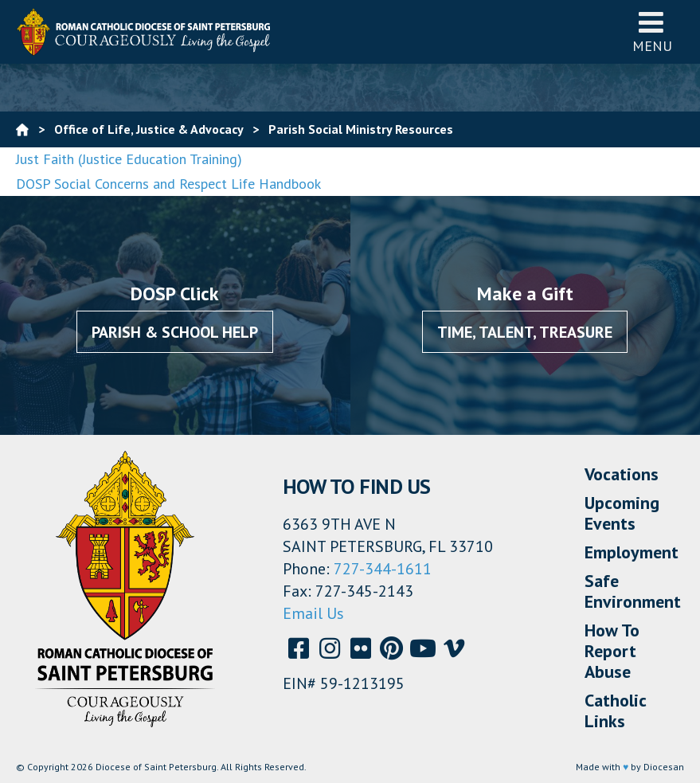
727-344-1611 (383, 569)
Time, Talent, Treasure (525, 332)
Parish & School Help (175, 332)
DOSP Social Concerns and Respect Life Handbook (168, 184)
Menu (652, 31)
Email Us (313, 613)
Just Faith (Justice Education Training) (129, 159)
